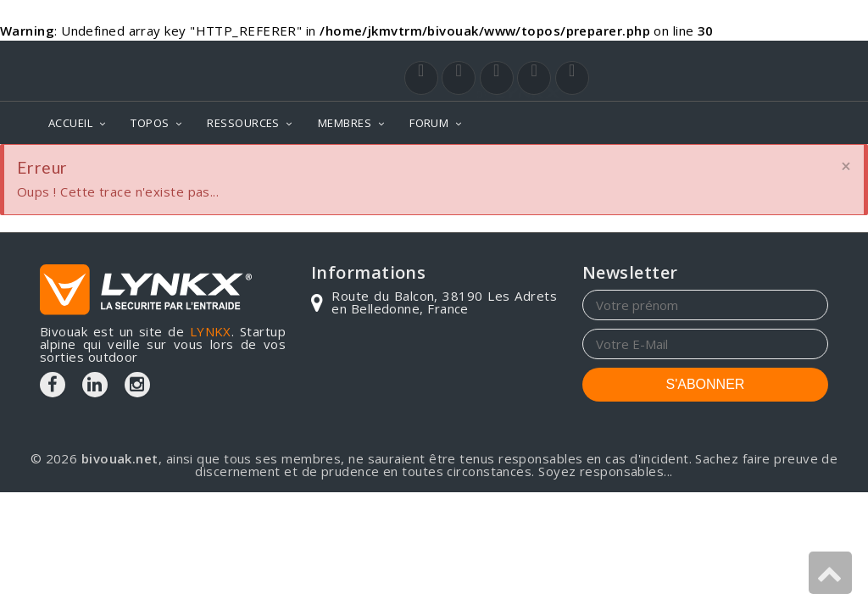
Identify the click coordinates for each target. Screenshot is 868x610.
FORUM (429, 123)
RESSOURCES (243, 123)
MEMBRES (345, 123)
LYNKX (211, 331)
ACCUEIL (70, 123)
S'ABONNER (706, 384)
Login (744, 57)
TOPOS (150, 123)
